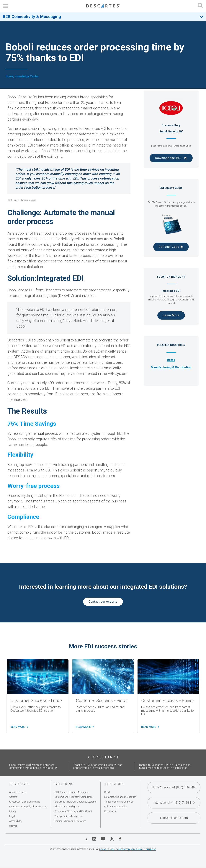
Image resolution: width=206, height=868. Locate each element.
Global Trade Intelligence (67, 807)
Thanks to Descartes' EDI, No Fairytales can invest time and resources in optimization (165, 766)
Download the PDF (169, 158)
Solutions (64, 784)
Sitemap (13, 826)
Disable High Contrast (142, 849)
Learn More (171, 315)
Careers (13, 797)
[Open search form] (200, 6)
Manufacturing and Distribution (120, 797)
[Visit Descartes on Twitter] (112, 839)
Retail (171, 360)
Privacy (13, 811)
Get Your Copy (169, 247)
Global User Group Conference (25, 802)
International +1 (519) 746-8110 (174, 803)
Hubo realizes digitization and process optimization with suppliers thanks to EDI (33, 766)
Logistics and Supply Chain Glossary (28, 807)
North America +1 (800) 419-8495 (174, 787)
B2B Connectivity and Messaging (72, 792)
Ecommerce (110, 811)
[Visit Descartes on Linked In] (94, 839)
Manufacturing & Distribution (171, 367)
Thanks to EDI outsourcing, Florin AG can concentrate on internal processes (98, 766)
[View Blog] (86, 839)
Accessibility (16, 821)
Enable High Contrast (114, 849)
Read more (19, 727)
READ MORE (85, 727)
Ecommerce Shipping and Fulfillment (73, 811)
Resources (19, 784)
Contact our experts (103, 602)
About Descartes (18, 792)
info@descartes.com (174, 818)
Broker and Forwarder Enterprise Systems (76, 802)
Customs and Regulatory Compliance (73, 797)
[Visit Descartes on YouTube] (103, 839)
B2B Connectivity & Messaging (32, 17)
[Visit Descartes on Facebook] (120, 839)
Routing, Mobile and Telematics (70, 821)
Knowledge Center (27, 76)
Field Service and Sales (116, 807)
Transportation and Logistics (119, 802)
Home (9, 76)
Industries (114, 784)
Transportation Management (69, 816)
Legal (12, 816)
